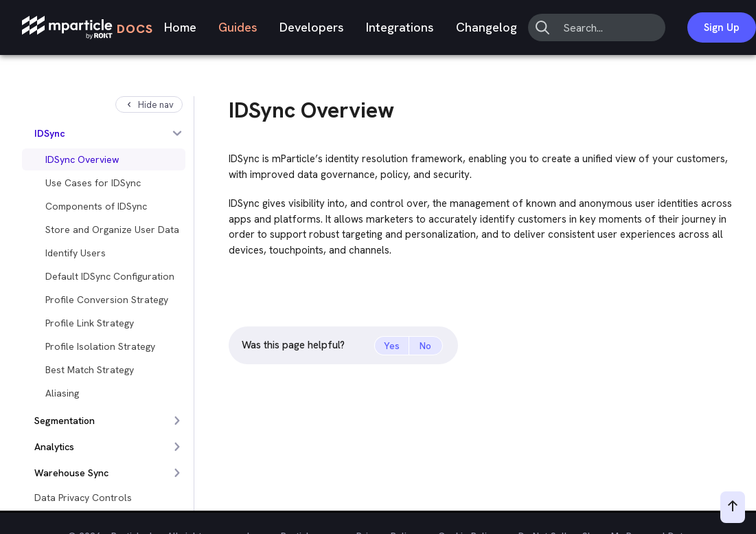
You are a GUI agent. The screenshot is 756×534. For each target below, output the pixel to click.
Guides (238, 27)
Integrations (400, 27)
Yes (392, 346)
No (425, 346)
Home (180, 27)
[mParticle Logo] (88, 28)
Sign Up (722, 27)
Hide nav (149, 105)
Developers (312, 27)
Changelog (486, 27)
